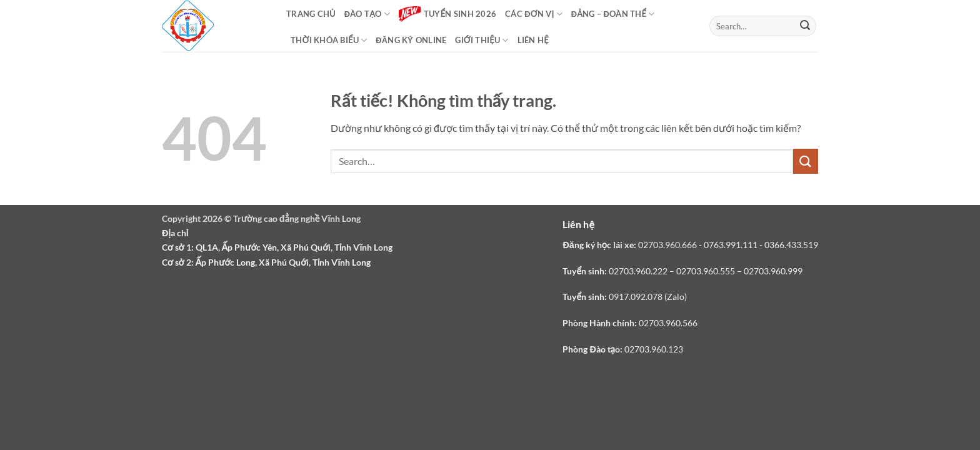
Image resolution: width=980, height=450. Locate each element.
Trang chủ (311, 14)
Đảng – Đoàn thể (613, 14)
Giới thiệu (482, 40)
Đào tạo (367, 14)
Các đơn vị (534, 14)
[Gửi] (805, 26)
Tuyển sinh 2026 (447, 14)
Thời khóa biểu (329, 40)
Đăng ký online (411, 40)
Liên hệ (533, 40)
